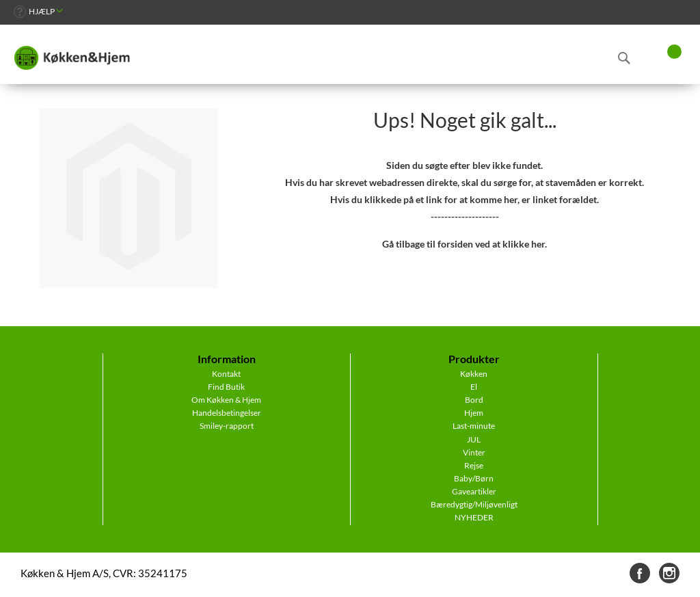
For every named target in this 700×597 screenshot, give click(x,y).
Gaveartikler (474, 491)
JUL (474, 439)
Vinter (474, 452)
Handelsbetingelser (227, 413)
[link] (38, 11)
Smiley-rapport (227, 426)
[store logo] (72, 58)
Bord (474, 400)
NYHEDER (474, 517)
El (474, 387)
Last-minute (474, 426)
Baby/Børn (474, 478)
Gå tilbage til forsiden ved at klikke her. (465, 244)
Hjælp (42, 11)
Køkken (474, 374)
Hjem (474, 413)
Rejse (474, 465)
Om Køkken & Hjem (226, 400)
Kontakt (226, 374)
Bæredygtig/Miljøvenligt (474, 504)
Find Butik (226, 387)
